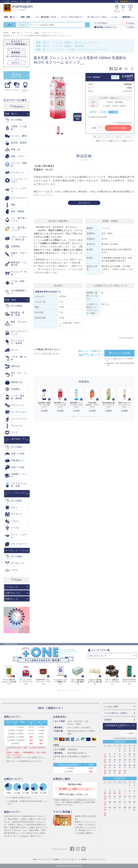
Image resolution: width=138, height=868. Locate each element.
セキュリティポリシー (98, 859)
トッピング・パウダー (64, 49)
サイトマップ (45, 859)
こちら (24, 836)
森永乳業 (79, 46)
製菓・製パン (43, 42)
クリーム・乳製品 (62, 42)
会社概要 (56, 859)
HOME (35, 859)
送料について (101, 141)
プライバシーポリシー (70, 859)
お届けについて (114, 141)
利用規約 (84, 859)
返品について (128, 141)
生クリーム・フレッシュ (87, 42)
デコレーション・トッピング (94, 49)
